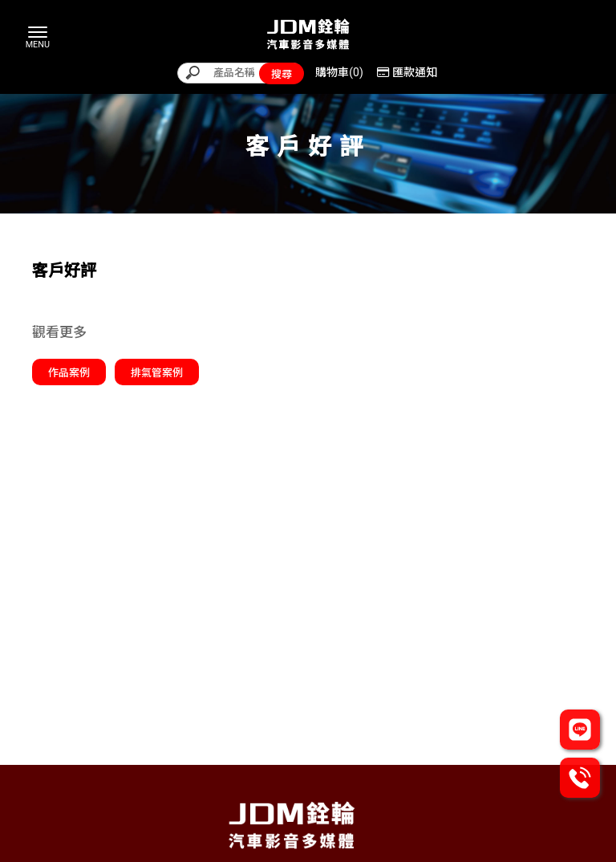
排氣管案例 (157, 373)
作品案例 (69, 373)
